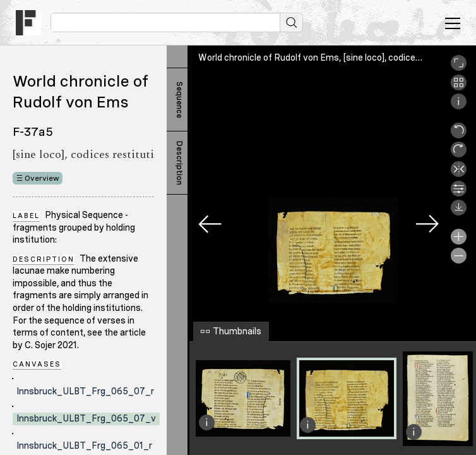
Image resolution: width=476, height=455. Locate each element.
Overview (42, 178)
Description (179, 163)
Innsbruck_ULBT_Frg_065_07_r (85, 391)
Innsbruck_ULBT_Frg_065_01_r (84, 446)
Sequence (179, 100)
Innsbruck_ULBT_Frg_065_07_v (86, 418)
